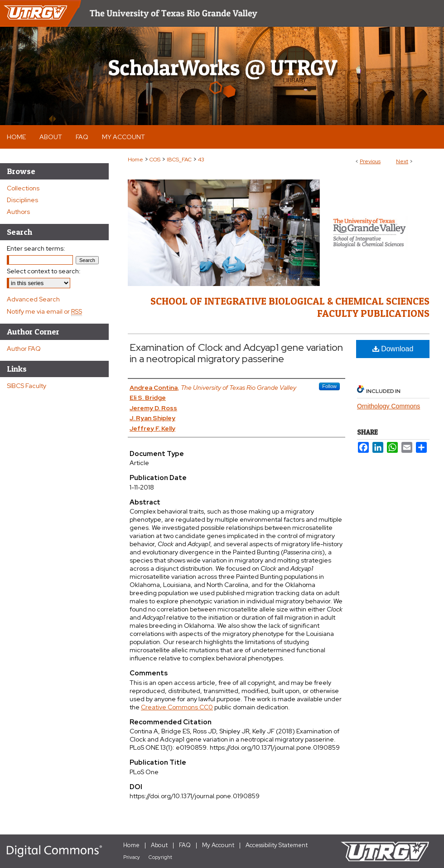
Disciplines (22, 200)
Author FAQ (24, 349)
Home (135, 160)
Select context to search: (44, 271)
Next (402, 161)
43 (201, 160)
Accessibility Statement (277, 845)
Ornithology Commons (388, 406)
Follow (329, 386)
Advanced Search (33, 299)
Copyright (160, 857)
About (159, 845)
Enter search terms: (36, 248)
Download (393, 349)
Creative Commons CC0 (177, 707)
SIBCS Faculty (27, 386)
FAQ (185, 845)
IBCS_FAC (179, 160)
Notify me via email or (44, 311)
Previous (370, 161)
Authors (18, 212)
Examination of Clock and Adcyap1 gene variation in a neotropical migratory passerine (236, 353)
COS (155, 160)
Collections (23, 188)
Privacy (132, 857)
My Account (218, 845)
